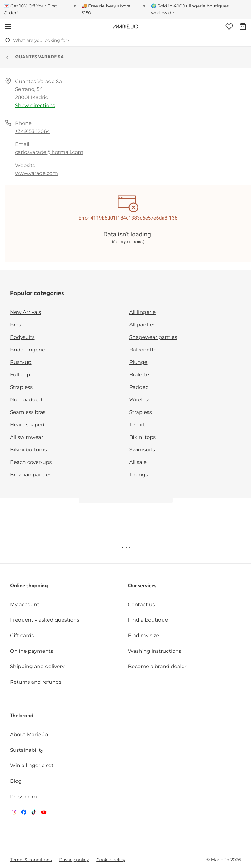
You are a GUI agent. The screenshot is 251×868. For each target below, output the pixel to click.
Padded (139, 387)
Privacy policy (74, 860)
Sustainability (27, 750)
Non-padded (26, 400)
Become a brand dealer (157, 667)
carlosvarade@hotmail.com (49, 153)
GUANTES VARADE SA (34, 57)
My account (25, 605)
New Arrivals (25, 312)
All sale (138, 462)
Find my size (144, 636)
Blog (16, 781)
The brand (22, 716)
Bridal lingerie (28, 350)
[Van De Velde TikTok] (34, 813)
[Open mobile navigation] (8, 27)
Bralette (139, 375)
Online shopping (29, 586)
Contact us (142, 605)
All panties (143, 325)
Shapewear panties (153, 337)
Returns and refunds (36, 682)
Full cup (20, 375)
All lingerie (143, 312)
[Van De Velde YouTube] (44, 813)
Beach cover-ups (31, 462)
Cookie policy (111, 860)
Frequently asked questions (45, 620)
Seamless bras (28, 412)
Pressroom (23, 797)
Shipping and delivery (37, 667)
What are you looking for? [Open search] (37, 40)
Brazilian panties (31, 475)
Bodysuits (22, 337)
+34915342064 (33, 132)
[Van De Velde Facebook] (24, 813)
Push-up (21, 362)
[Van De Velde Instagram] (14, 813)
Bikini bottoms (28, 450)
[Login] (229, 27)
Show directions (35, 106)
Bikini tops (143, 437)
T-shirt (137, 425)
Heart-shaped (27, 425)
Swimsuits (142, 450)
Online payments (32, 651)
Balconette (143, 350)
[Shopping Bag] (243, 27)
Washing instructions (155, 651)
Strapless (21, 387)
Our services (142, 586)
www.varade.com (36, 174)
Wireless (140, 400)
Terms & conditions (31, 860)
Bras (15, 325)
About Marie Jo (29, 735)
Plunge (138, 362)
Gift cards (22, 636)
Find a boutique (148, 620)
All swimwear (27, 437)
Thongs (139, 475)
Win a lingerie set (32, 766)
